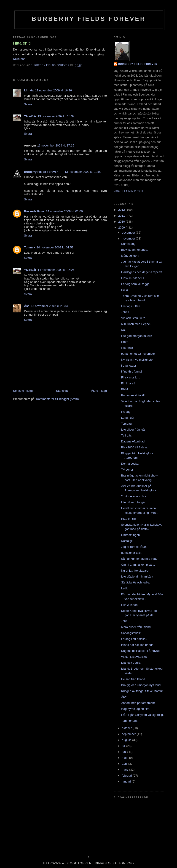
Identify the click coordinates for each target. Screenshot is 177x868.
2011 (122, 216)
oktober (127, 728)
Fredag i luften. (131, 306)
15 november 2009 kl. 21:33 (49, 306)
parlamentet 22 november (138, 354)
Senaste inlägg (23, 391)
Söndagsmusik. (131, 633)
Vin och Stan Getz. (133, 318)
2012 (122, 210)
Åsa (27, 306)
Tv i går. (126, 435)
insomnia (127, 348)
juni (125, 752)
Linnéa (29, 90)
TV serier (127, 470)
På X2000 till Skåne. (134, 447)
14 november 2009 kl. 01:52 (55, 247)
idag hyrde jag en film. (135, 709)
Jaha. (125, 621)
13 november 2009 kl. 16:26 (53, 90)
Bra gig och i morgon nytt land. (141, 685)
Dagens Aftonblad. (133, 441)
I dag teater (129, 366)
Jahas (125, 312)
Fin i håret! (128, 383)
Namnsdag (128, 244)
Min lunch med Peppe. (136, 324)
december (129, 233)
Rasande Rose (34, 211)
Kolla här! (19, 59)
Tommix (30, 247)
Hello (124, 290)
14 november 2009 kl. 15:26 (56, 270)
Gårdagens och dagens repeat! (141, 272)
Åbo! (124, 697)
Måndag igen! (130, 256)
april (125, 764)
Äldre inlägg (99, 391)
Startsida (62, 391)
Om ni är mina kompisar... (138, 565)
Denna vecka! (130, 464)
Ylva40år (30, 116)
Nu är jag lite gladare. (135, 571)
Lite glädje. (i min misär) (137, 576)
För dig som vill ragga (135, 284)
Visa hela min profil (129, 191)
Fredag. (126, 412)
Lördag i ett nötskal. (134, 639)
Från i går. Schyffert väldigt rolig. (142, 715)
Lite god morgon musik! (136, 336)
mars (126, 770)
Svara (28, 104)
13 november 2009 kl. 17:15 (56, 145)
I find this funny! (131, 371)
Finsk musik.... (130, 377)
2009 (122, 228)
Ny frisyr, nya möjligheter (137, 360)
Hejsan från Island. (133, 679)
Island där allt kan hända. (138, 645)
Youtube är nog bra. (134, 496)
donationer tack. (132, 553)
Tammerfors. (129, 721)
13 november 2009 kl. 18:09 (83, 172)
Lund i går (128, 418)
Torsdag (126, 424)
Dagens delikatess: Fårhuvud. (141, 651)
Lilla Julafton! (130, 605)
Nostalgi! (127, 541)
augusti (127, 740)
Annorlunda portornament (138, 703)
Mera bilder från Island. (136, 627)
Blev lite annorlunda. (134, 250)
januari (127, 781)
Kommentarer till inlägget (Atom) (57, 399)
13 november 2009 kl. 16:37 (56, 116)
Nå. (123, 330)
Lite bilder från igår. (134, 430)
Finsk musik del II (132, 278)
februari (127, 776)
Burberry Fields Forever (89, 19)
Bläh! (124, 389)
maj (125, 758)
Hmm (125, 342)
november (129, 238)
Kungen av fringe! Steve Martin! (142, 691)
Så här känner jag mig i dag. (140, 559)
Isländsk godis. (131, 663)
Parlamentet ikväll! (133, 395)
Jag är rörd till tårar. (134, 547)
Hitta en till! (128, 519)
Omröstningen (130, 535)
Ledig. (125, 588)
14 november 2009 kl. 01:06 (64, 211)
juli (124, 746)
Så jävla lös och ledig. (135, 582)
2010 (122, 222)
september (129, 734)
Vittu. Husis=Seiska (134, 657)
